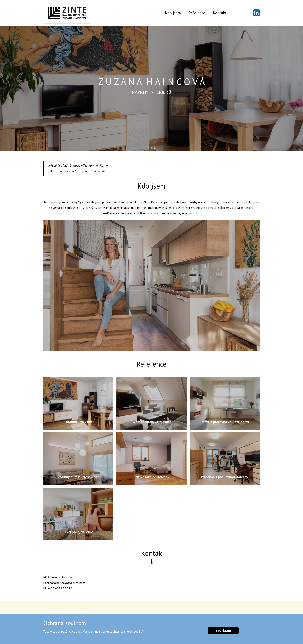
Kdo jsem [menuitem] (173, 13)
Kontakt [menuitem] (220, 13)
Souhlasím (223, 630)
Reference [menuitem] (197, 13)
